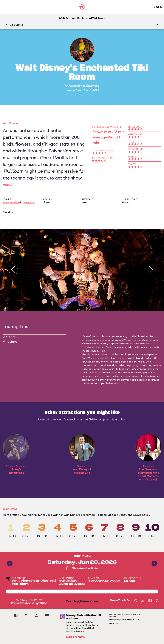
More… (7, 185)
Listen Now (79, 637)
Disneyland (92, 86)
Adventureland (11, 202)
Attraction (75, 86)
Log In (158, 7)
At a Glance (17, 25)
